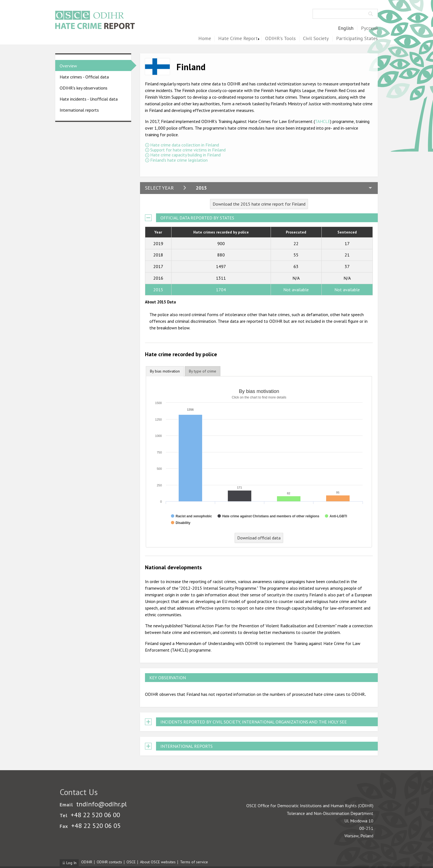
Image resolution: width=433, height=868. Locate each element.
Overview (68, 66)
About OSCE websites (158, 862)
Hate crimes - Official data (84, 77)
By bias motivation (165, 371)
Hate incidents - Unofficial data (89, 99)
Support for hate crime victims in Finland (188, 150)
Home (205, 39)
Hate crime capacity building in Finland (185, 155)
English (346, 28)
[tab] (165, 371)
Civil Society (316, 39)
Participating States (357, 39)
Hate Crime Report (238, 39)
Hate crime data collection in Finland (185, 145)
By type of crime (203, 371)
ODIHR (87, 862)
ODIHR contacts (109, 862)
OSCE (131, 862)
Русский (369, 28)
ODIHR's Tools (280, 39)
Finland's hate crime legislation (179, 160)
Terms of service (194, 862)
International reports (79, 110)
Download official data (259, 538)
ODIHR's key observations (84, 88)
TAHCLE (323, 121)
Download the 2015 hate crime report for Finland (259, 204)
